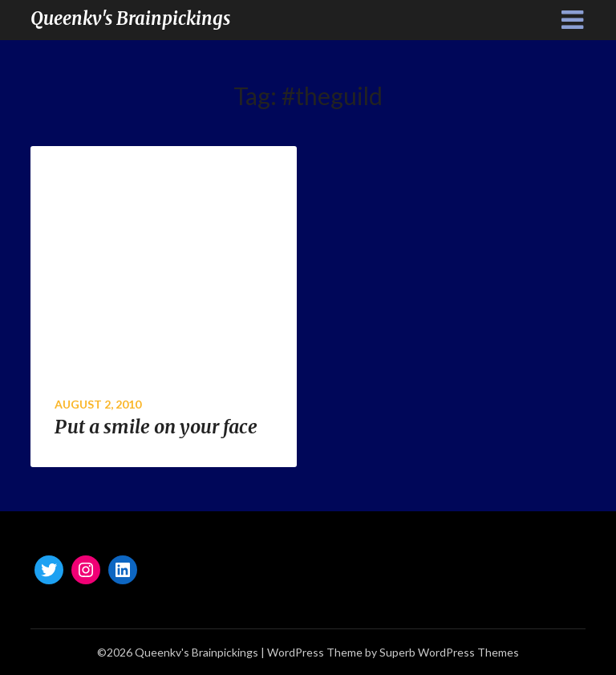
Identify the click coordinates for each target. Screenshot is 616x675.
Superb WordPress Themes (449, 652)
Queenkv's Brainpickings (130, 18)
